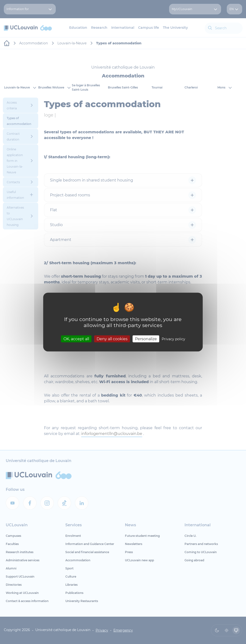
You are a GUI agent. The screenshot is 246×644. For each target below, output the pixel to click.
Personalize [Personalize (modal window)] (146, 339)
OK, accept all (76, 339)
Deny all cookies (112, 339)
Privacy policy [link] (173, 339)
